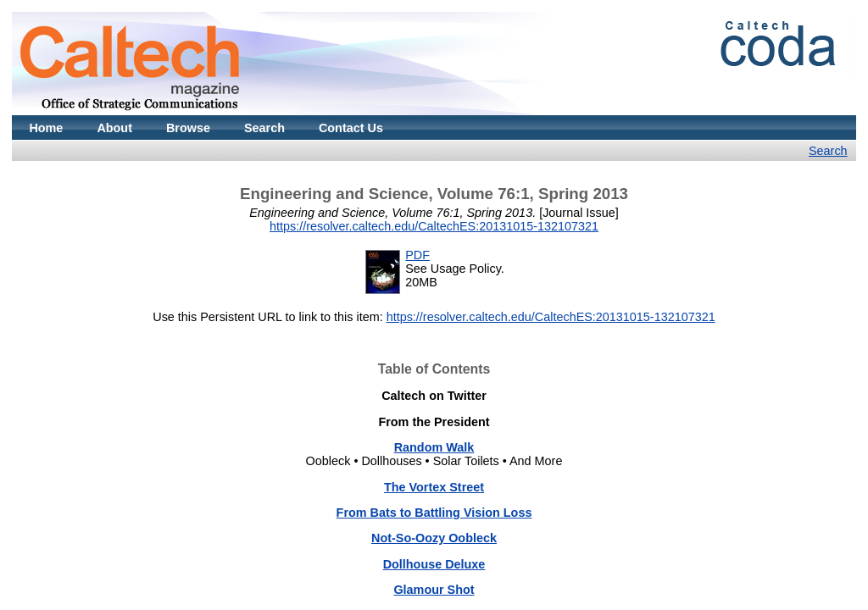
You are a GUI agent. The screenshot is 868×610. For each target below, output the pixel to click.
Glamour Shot (434, 590)
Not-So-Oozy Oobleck (434, 538)
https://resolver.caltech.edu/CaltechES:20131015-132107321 (434, 226)
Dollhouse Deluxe (434, 564)
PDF (417, 255)
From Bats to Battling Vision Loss (434, 513)
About (114, 128)
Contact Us (351, 128)
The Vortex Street (434, 487)
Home (46, 128)
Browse (188, 128)
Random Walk (434, 447)
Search (264, 128)
